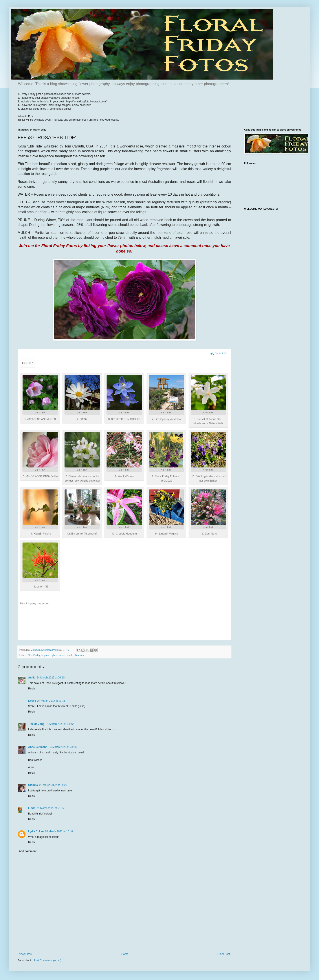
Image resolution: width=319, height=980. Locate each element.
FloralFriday (34, 655)
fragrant (45, 655)
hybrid (54, 655)
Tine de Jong (36, 724)
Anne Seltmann (38, 747)
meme (62, 655)
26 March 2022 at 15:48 (59, 831)
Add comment (28, 851)
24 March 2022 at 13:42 (60, 724)
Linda (32, 808)
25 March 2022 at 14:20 (53, 785)
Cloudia (33, 785)
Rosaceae (80, 655)
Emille (32, 701)
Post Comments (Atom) (47, 960)
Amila (32, 678)
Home (125, 954)
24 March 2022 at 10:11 (51, 701)
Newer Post (26, 954)
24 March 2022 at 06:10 (51, 678)
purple (70, 655)
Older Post (224, 954)
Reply (32, 689)
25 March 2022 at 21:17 (50, 808)
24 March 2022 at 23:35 (63, 747)
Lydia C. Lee (36, 831)
